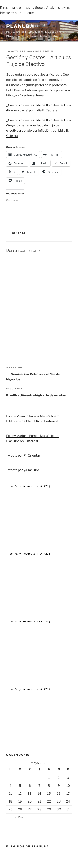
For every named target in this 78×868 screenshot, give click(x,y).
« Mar (19, 817)
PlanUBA (20, 26)
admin (48, 51)
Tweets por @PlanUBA (23, 470)
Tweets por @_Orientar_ (24, 456)
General (19, 233)
